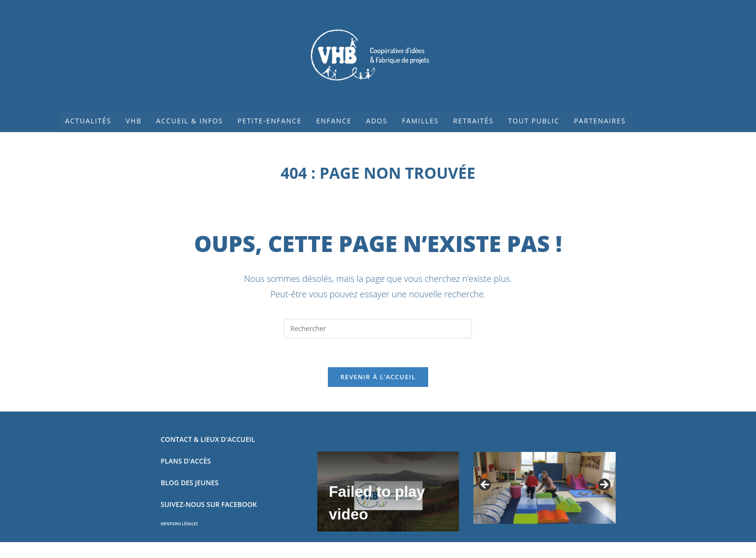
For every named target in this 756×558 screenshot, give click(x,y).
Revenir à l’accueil (378, 377)
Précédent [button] (486, 486)
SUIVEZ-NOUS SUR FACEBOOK (209, 505)
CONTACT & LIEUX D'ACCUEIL (208, 440)
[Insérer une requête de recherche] (378, 329)
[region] (544, 488)
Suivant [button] (604, 486)
